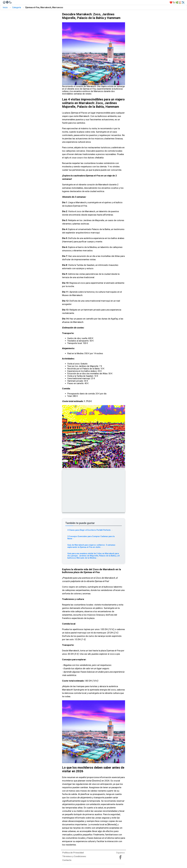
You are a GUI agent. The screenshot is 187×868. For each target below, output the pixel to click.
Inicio (5, 7)
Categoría (17, 7)
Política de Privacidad (73, 853)
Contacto (67, 860)
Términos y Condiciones (74, 856)
